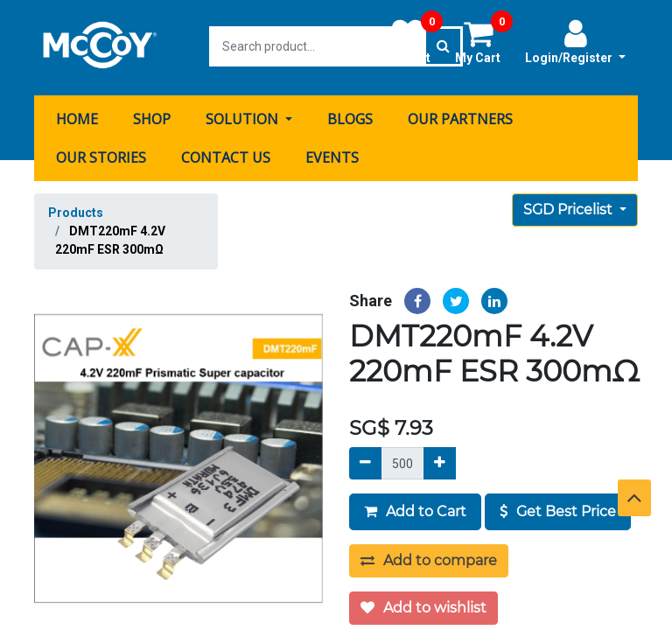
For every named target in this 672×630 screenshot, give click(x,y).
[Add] (440, 462)
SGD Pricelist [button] (570, 207)
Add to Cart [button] (415, 510)
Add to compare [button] (429, 559)
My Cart (484, 41)
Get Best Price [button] (558, 510)
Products (76, 210)
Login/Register (575, 41)
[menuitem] (77, 116)
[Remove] (365, 462)
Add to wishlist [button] (423, 606)
